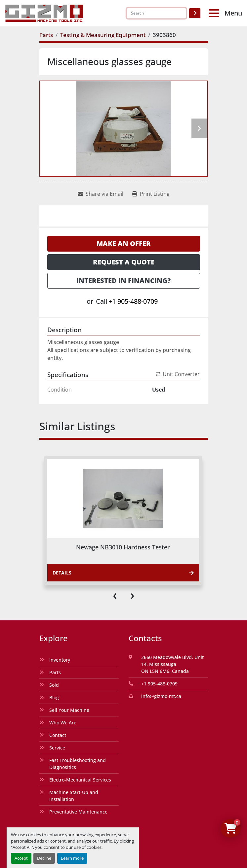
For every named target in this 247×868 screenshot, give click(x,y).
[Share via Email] (101, 194)
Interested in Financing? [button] (123, 280)
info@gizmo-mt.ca (161, 696)
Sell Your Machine (69, 710)
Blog (54, 697)
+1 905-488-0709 (133, 301)
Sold (54, 685)
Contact (58, 735)
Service (57, 748)
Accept (21, 858)
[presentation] (115, 595)
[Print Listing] (151, 194)
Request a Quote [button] (124, 262)
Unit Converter (178, 374)
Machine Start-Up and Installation (74, 796)
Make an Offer (124, 243)
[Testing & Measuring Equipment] (103, 35)
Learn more (72, 858)
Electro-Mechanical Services (80, 780)
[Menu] (215, 13)
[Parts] (46, 35)
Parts (55, 672)
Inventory (60, 660)
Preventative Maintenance (78, 812)
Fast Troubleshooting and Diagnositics (78, 764)
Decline (44, 858)
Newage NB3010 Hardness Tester (123, 547)
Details (123, 573)
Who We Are (63, 723)
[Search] (156, 13)
